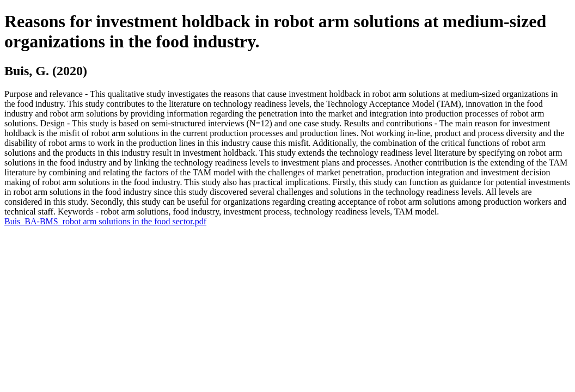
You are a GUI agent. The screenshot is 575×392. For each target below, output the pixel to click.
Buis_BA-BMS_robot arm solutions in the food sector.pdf (105, 221)
